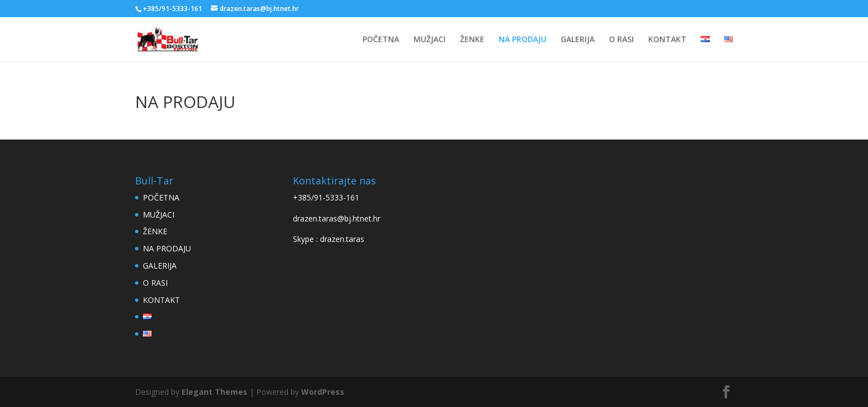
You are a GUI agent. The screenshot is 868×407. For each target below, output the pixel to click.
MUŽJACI (430, 40)
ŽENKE (472, 40)
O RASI (621, 40)
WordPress (323, 392)
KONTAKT (667, 40)
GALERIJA (578, 40)
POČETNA (381, 40)
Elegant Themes (215, 392)
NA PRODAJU (523, 40)
